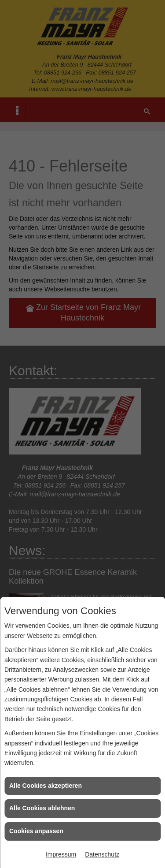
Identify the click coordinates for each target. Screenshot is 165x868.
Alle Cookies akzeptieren (46, 786)
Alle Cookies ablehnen (42, 808)
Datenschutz (102, 854)
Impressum (61, 854)
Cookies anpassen (36, 831)
